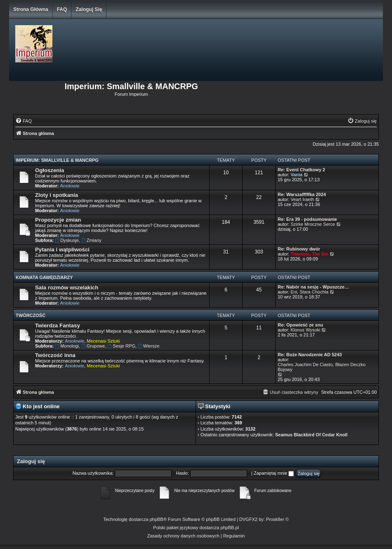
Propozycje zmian (58, 220)
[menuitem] (24, 121)
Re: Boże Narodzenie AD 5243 (310, 355)
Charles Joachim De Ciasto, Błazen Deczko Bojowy (322, 367)
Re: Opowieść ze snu (300, 325)
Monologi (67, 346)
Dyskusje (67, 240)
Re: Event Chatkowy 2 (301, 170)
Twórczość (31, 315)
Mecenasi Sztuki (103, 341)
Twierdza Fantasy (58, 325)
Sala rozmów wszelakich (67, 288)
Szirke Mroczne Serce (313, 224)
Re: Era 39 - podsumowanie (307, 219)
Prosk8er (275, 519)
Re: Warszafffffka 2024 (302, 194)
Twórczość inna (55, 355)
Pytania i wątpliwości (62, 250)
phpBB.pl (230, 528)
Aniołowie (70, 186)
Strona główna (31, 9)
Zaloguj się (89, 9)
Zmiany (91, 240)
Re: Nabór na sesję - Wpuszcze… (313, 287)
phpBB (157, 519)
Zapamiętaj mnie (274, 473)
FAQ (62, 9)
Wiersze (149, 346)
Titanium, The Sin (309, 254)
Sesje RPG (122, 346)
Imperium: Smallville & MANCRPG (57, 160)
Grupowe (93, 346)
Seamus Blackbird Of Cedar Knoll (311, 435)
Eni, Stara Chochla (309, 292)
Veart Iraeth (302, 199)
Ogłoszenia (50, 170)
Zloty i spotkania (57, 195)
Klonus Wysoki (305, 330)
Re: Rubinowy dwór (299, 249)
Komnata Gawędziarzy (44, 277)
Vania (296, 175)
